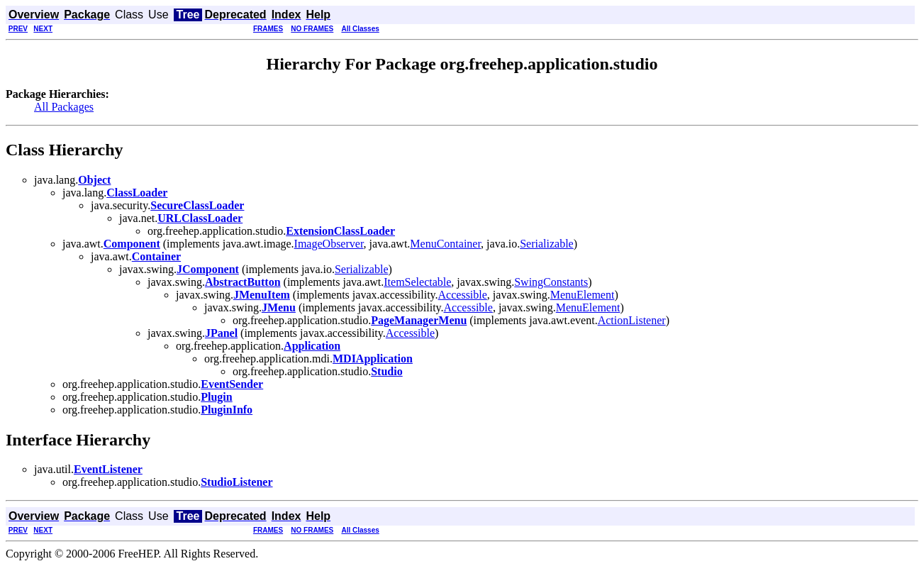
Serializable (547, 244)
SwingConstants (551, 282)
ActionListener (632, 320)
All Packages (64, 107)
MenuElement (583, 295)
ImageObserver (329, 244)
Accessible (463, 295)
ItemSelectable (417, 282)
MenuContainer (445, 244)
